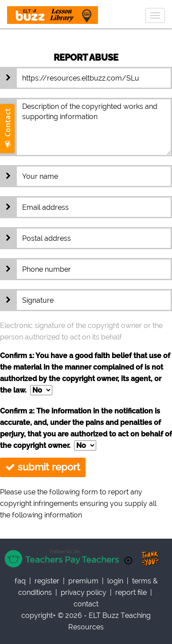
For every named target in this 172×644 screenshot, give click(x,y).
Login (115, 581)
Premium (83, 581)
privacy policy (84, 592)
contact (86, 604)
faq (20, 581)
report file (131, 592)
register (47, 581)
